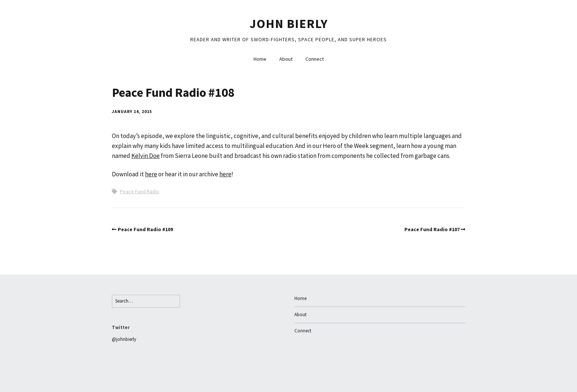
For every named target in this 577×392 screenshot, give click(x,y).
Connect (315, 59)
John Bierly (289, 24)
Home (260, 59)
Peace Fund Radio (140, 191)
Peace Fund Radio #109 (145, 229)
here (151, 174)
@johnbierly (124, 339)
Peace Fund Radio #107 (432, 229)
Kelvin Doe (146, 156)
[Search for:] (146, 301)
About (286, 59)
